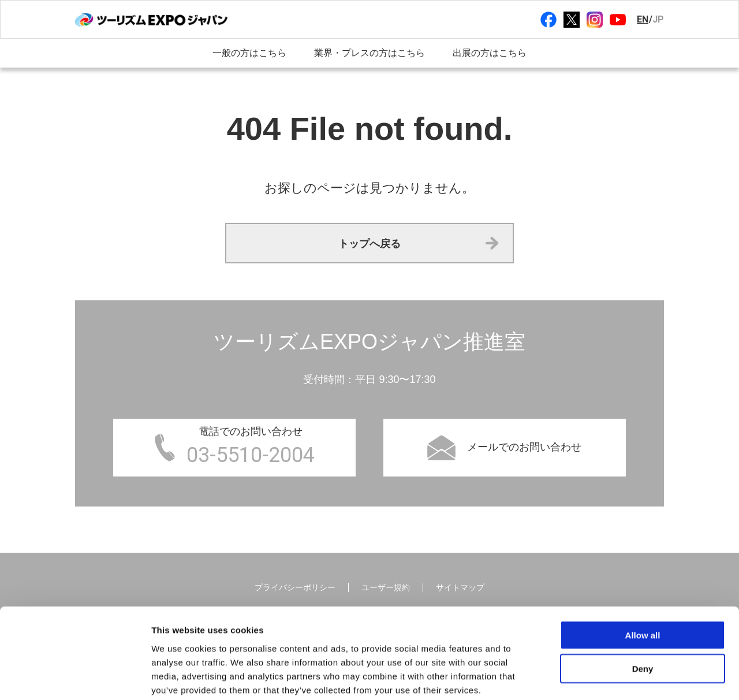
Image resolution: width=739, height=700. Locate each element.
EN (643, 19)
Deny (643, 610)
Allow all (643, 576)
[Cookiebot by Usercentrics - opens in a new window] (75, 677)
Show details (606, 677)
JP (658, 19)
